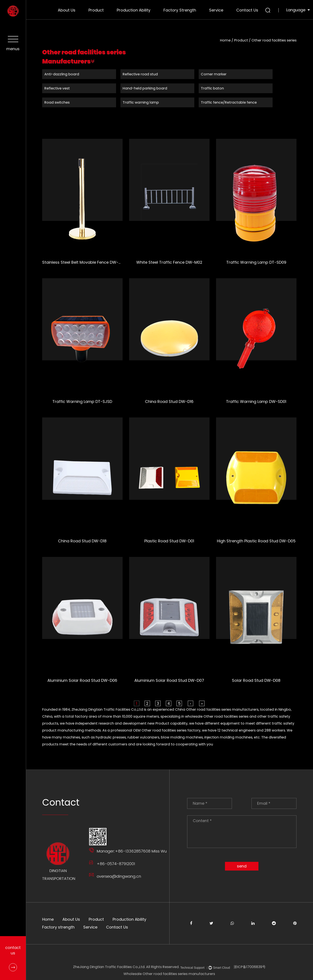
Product (96, 10)
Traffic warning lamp (141, 102)
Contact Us (247, 10)
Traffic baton (213, 88)
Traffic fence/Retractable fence (229, 102)
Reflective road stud (140, 74)
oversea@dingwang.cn (119, 877)
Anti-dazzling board (62, 74)
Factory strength (180, 10)
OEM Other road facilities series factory (167, 730)
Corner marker (214, 74)
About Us (67, 10)
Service (216, 10)
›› (202, 703)
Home (226, 40)
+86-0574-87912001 (116, 864)
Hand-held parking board (145, 88)
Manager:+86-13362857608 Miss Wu (132, 851)
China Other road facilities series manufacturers (217, 709)
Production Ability (134, 10)
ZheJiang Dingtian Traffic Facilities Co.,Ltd (107, 709)
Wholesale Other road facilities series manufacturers (170, 974)
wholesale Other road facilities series (217, 716)
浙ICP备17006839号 (250, 967)
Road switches (57, 102)
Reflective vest (57, 88)
